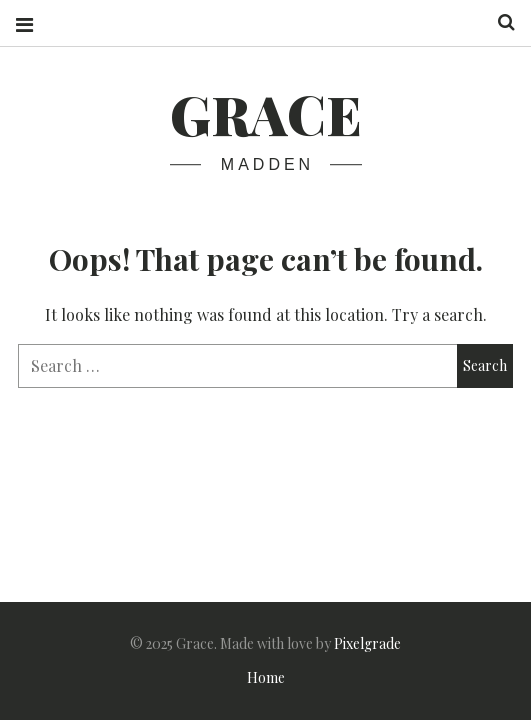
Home (266, 677)
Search (499, 22)
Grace (266, 114)
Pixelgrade (367, 643)
